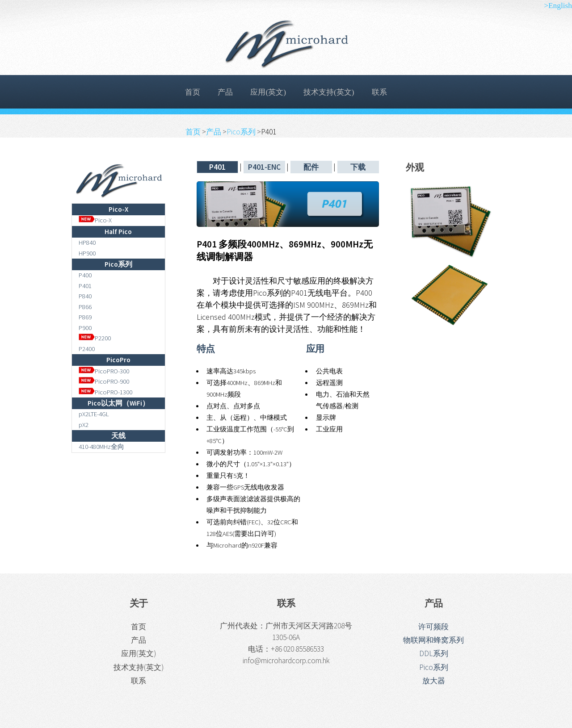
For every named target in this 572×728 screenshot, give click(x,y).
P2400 (87, 349)
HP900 (87, 253)
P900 (85, 328)
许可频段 (433, 627)
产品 (225, 92)
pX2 (84, 425)
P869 (85, 317)
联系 (379, 92)
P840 (85, 296)
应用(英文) (268, 92)
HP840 (87, 243)
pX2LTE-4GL (94, 414)
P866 (85, 307)
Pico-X (95, 220)
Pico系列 (242, 132)
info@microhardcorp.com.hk (286, 661)
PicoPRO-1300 (106, 392)
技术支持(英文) (329, 92)
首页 (193, 92)
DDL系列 (434, 653)
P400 (85, 275)
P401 (85, 286)
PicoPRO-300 (104, 371)
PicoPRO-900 (104, 381)
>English (558, 6)
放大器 (434, 681)
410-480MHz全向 (101, 447)
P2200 (95, 338)
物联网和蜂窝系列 (433, 640)
